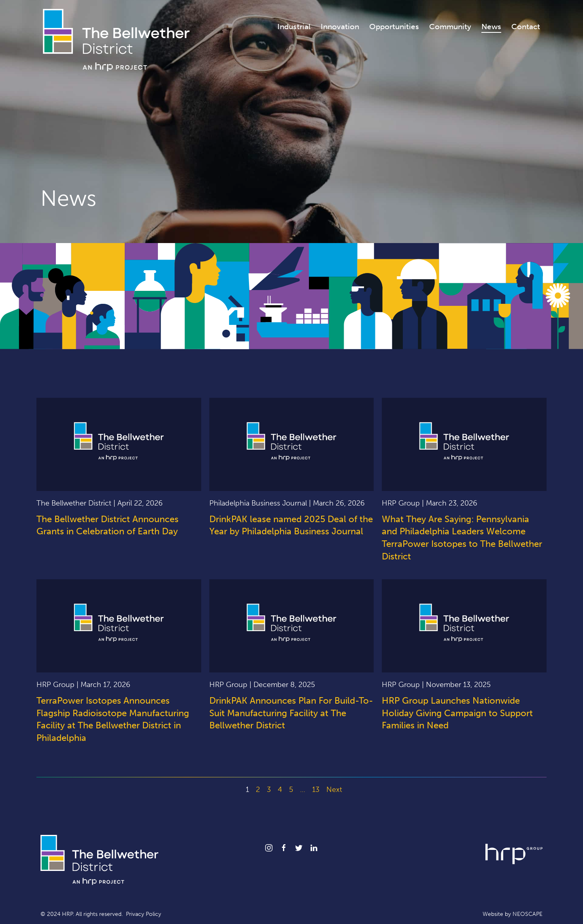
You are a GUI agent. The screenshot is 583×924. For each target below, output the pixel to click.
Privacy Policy (144, 914)
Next (334, 790)
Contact (526, 27)
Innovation (340, 27)
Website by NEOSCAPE (513, 914)
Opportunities (394, 27)
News (491, 27)
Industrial (294, 27)
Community (450, 27)
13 (316, 790)
